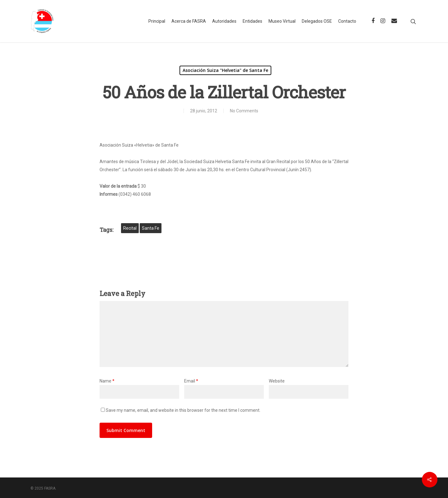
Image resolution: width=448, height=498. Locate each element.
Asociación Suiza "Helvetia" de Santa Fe (225, 70)
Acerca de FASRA (189, 21)
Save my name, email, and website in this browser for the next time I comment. (183, 410)
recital (130, 228)
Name (107, 381)
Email (191, 381)
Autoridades (224, 21)
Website (277, 381)
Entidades (252, 21)
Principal (157, 21)
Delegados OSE (317, 21)
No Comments (244, 111)
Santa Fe (151, 228)
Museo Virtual (282, 21)
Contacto (347, 21)
